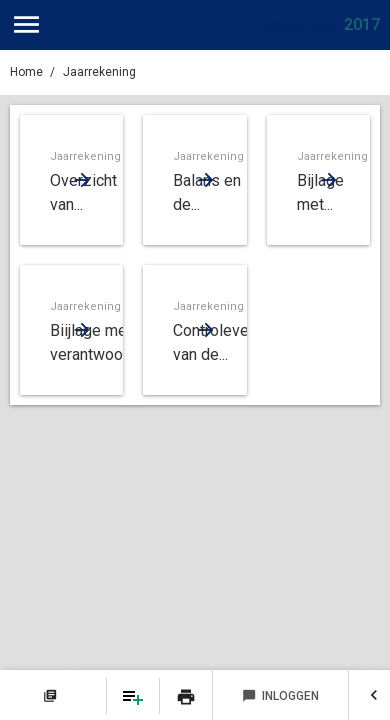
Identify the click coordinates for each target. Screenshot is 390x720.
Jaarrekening (99, 72)
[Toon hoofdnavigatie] (26, 25)
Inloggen (280, 696)
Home (26, 72)
